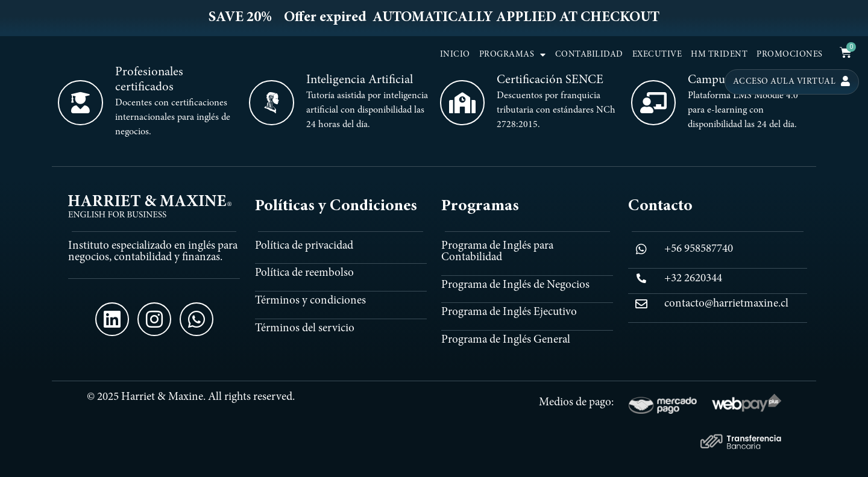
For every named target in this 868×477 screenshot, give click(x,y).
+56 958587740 (699, 249)
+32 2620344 (693, 279)
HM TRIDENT (719, 55)
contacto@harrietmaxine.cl (726, 304)
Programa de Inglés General (506, 340)
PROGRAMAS (513, 55)
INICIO (455, 55)
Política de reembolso (304, 273)
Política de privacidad (304, 246)
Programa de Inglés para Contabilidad (497, 252)
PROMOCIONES (790, 55)
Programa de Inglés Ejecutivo (509, 312)
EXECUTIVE (657, 55)
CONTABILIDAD (589, 55)
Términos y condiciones (310, 301)
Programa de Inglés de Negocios (515, 285)
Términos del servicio (305, 329)
